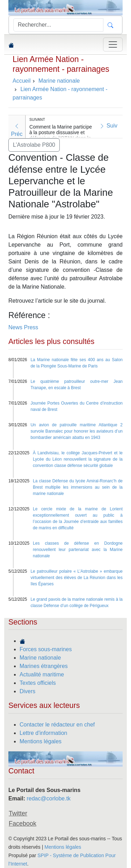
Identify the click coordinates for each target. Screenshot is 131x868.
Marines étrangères (44, 666)
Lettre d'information (43, 733)
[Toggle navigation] (113, 44)
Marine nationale (40, 658)
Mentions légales (41, 741)
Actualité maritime (42, 674)
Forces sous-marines (46, 649)
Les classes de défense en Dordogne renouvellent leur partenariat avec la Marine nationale (78, 550)
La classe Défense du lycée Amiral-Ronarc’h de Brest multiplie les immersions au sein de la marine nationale (78, 487)
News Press (23, 327)
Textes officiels (38, 683)
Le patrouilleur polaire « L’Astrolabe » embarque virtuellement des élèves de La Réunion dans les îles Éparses (77, 578)
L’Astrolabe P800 (34, 145)
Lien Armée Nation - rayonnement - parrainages (61, 64)
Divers (27, 691)
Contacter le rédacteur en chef (57, 725)
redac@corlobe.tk (49, 798)
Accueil (22, 81)
